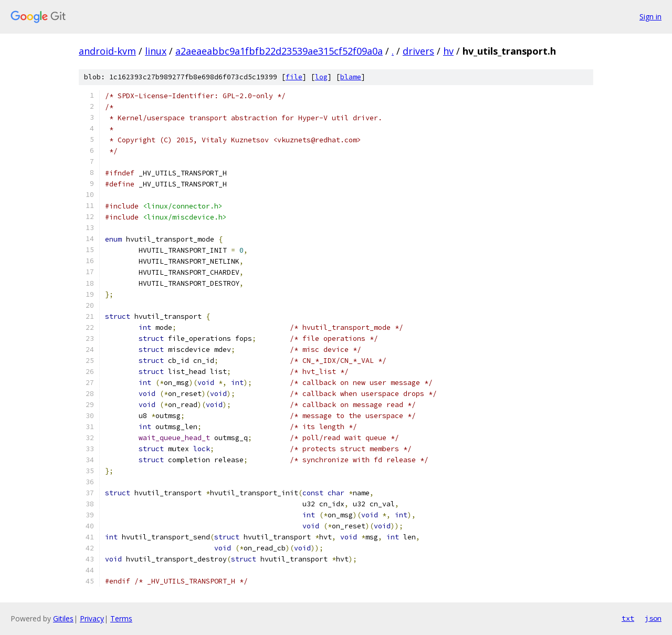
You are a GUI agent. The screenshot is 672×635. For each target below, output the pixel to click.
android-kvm (107, 51)
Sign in (650, 17)
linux (156, 51)
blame (351, 77)
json (653, 618)
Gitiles (63, 618)
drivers (418, 51)
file (294, 77)
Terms (121, 618)
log (321, 77)
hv (448, 51)
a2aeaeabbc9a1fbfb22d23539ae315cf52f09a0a (279, 51)
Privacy (92, 618)
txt (628, 618)
